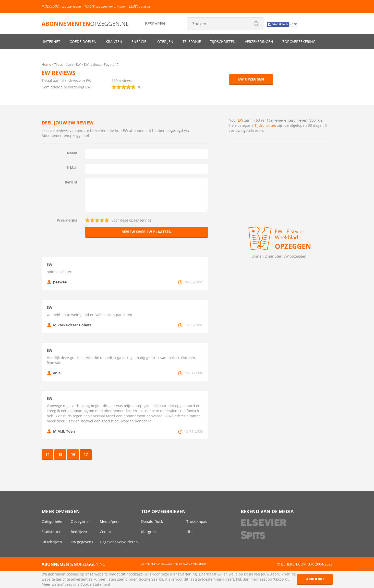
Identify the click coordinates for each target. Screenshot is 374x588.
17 (86, 454)
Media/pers (110, 521)
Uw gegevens (82, 542)
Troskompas (197, 521)
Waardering (67, 220)
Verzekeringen (259, 42)
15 (60, 454)
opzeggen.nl (85, 24)
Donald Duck (152, 521)
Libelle (192, 532)
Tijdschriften (223, 42)
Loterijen (164, 42)
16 (73, 454)
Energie (139, 42)
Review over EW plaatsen (147, 232)
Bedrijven (79, 532)
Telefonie (192, 42)
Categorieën (52, 521)
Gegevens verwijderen (119, 542)
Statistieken (52, 532)
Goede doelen (83, 42)
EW (241, 120)
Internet (52, 42)
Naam (72, 153)
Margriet (149, 532)
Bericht (71, 182)
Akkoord (315, 579)
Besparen (155, 24)
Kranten (114, 42)
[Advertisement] (279, 179)
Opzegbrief (80, 521)
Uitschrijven (52, 542)
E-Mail (72, 168)
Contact (106, 532)
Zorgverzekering (299, 42)
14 (47, 454)
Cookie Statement (95, 584)
